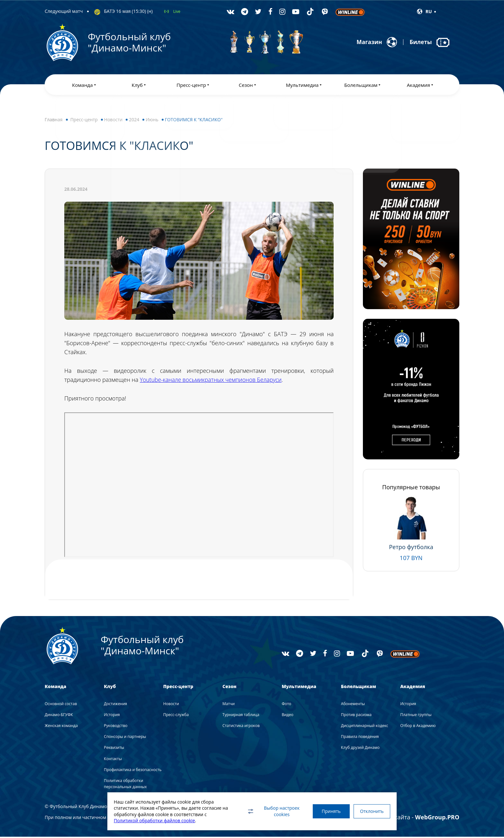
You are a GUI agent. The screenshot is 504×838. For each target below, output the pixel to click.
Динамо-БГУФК (59, 716)
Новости (113, 121)
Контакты (113, 760)
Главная (54, 121)
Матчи (229, 705)
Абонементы (353, 705)
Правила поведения (360, 738)
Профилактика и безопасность (133, 771)
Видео (287, 716)
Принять (328, 811)
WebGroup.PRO (437, 818)
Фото (286, 705)
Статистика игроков (241, 727)
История (112, 716)
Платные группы (416, 716)
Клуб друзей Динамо (360, 749)
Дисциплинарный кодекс (365, 727)
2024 (134, 121)
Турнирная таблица (241, 716)
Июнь (152, 121)
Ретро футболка (411, 548)
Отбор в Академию (418, 727)
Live (177, 11)
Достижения (115, 705)
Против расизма (356, 716)
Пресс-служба (176, 716)
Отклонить (371, 811)
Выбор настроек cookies (270, 811)
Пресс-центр (84, 121)
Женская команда (61, 727)
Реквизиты (114, 749)
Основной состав (61, 705)
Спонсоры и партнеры (125, 738)
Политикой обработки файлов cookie (154, 820)
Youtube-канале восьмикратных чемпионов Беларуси (212, 381)
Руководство (116, 727)
